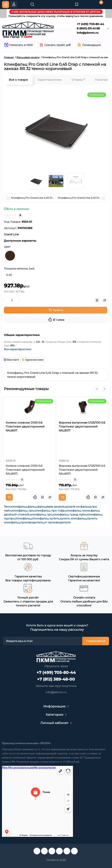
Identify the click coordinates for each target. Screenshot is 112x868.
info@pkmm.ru (88, 33)
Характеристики (50, 80)
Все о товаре (18, 80)
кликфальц (19, 507)
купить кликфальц (73, 518)
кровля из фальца (78, 507)
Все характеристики (18, 349)
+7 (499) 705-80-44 (90, 24)
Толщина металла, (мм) (19, 268)
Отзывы (78, 80)
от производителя (57, 522)
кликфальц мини (78, 511)
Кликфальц (24, 518)
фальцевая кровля (51, 507)
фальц (32, 507)
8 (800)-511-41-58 (88, 28)
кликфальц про (23, 511)
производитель (32, 522)
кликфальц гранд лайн (69, 514)
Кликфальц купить (46, 518)
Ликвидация (89, 45)
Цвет (7, 247)
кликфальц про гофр (50, 511)
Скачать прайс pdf (55, 45)
